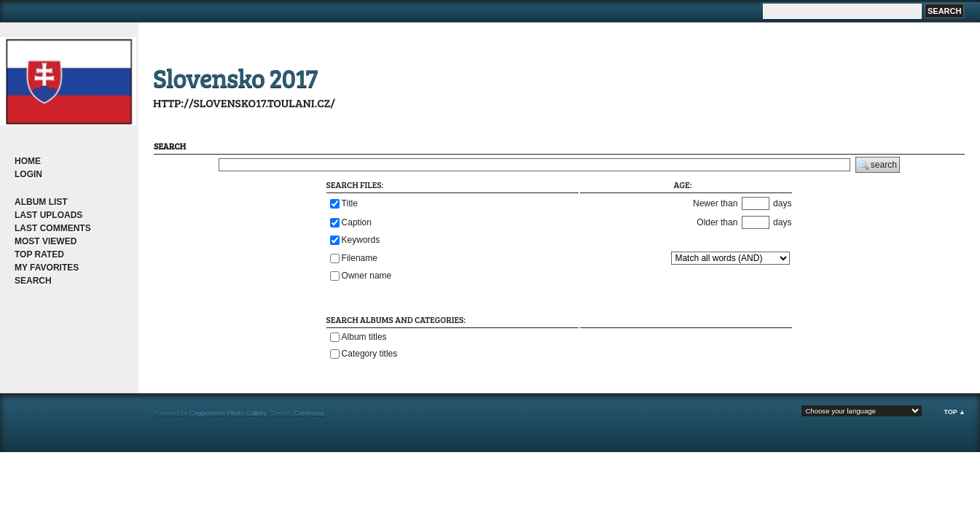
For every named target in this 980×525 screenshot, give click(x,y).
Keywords (361, 240)
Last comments (53, 228)
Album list (41, 202)
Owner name (367, 276)
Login (28, 174)
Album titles (364, 337)
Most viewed (46, 241)
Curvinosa (309, 413)
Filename (360, 257)
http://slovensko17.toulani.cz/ (244, 102)
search (878, 166)
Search (33, 281)
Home (28, 161)
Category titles (370, 354)
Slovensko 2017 (235, 77)
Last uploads (48, 215)
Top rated (39, 254)
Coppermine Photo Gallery (228, 413)
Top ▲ (954, 412)
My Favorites (47, 268)
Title (350, 203)
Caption (357, 222)
